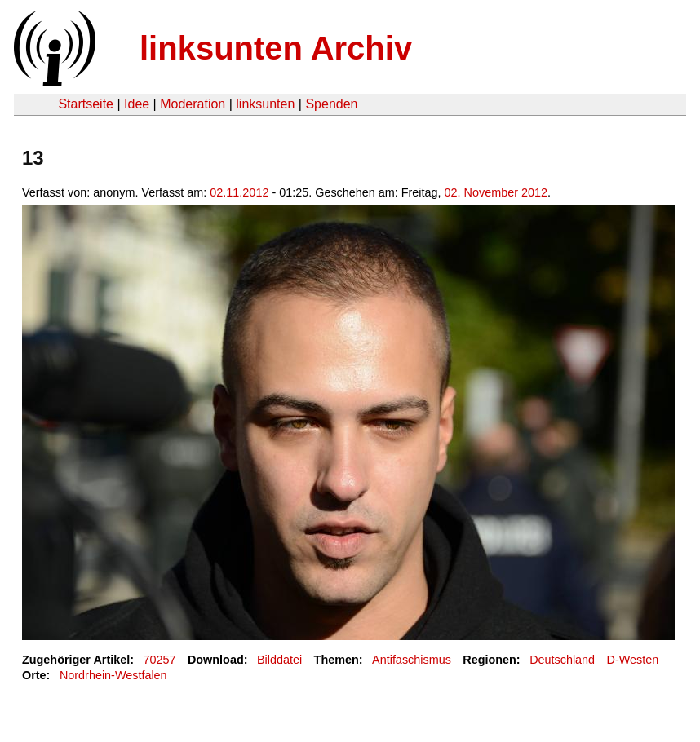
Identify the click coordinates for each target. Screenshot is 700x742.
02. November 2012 (496, 192)
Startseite (86, 104)
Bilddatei (279, 660)
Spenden (331, 104)
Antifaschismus (412, 660)
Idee (137, 104)
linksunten (265, 104)
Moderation (193, 104)
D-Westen (633, 660)
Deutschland (562, 660)
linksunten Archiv (276, 48)
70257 (160, 660)
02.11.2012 (239, 192)
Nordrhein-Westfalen (113, 675)
